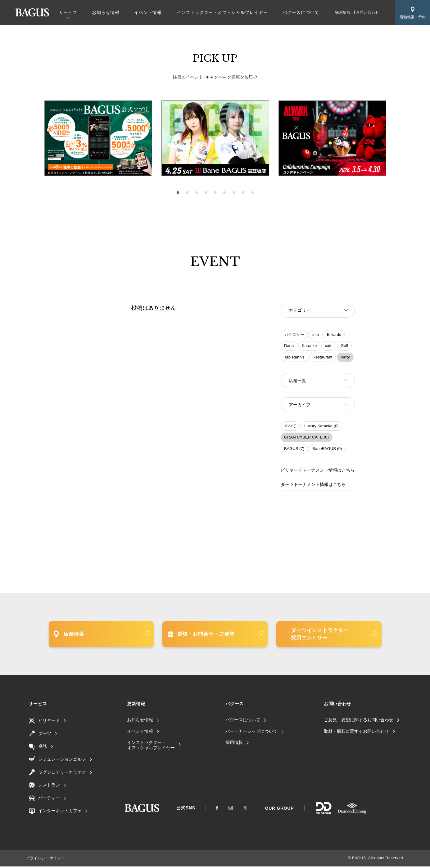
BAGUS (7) (294, 450)
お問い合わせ (368, 12)
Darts (289, 346)
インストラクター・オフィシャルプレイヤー (222, 12)
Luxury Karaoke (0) (321, 428)
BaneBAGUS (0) (327, 450)
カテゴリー (294, 335)
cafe (329, 346)
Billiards (334, 335)
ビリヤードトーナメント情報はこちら (318, 472)
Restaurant (323, 358)
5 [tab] (215, 193)
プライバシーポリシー (45, 860)
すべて (290, 428)
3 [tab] (197, 193)
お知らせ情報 (106, 12)
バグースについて (301, 12)
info (316, 335)
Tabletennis (294, 358)
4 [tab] (206, 193)
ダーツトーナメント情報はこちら (313, 486)
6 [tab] (224, 193)
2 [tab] (187, 193)
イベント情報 (148, 12)
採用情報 (343, 12)
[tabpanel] (215, 138)
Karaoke (309, 346)
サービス (68, 12)
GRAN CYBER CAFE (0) (306, 439)
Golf (344, 346)
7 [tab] (234, 193)
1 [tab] (178, 193)
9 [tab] (252, 193)
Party (345, 358)
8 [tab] (243, 193)
